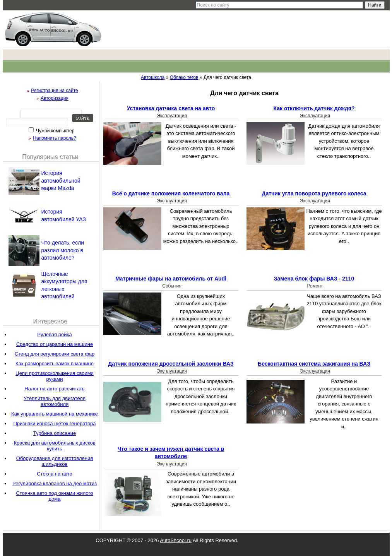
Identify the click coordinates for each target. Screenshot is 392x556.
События (172, 286)
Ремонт (315, 286)
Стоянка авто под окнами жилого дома (55, 496)
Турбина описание (55, 433)
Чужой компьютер (55, 131)
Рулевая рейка (54, 334)
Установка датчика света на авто (171, 108)
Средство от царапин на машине (55, 344)
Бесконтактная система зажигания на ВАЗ (314, 364)
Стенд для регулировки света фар (55, 354)
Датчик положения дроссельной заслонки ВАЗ (171, 364)
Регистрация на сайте (55, 91)
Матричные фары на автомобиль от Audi (171, 279)
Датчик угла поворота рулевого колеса (314, 193)
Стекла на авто (55, 474)
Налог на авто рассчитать (54, 389)
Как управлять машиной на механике (55, 414)
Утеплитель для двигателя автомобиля (55, 401)
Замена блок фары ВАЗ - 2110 (314, 279)
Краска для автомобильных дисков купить (54, 446)
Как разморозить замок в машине (55, 364)
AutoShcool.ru (176, 540)
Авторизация (55, 98)
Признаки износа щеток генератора (54, 423)
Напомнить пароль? (54, 138)
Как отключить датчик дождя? (314, 108)
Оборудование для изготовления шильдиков (55, 461)
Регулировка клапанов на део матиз (55, 483)
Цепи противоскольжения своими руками (55, 376)
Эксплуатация (172, 116)
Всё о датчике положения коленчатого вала (171, 193)
